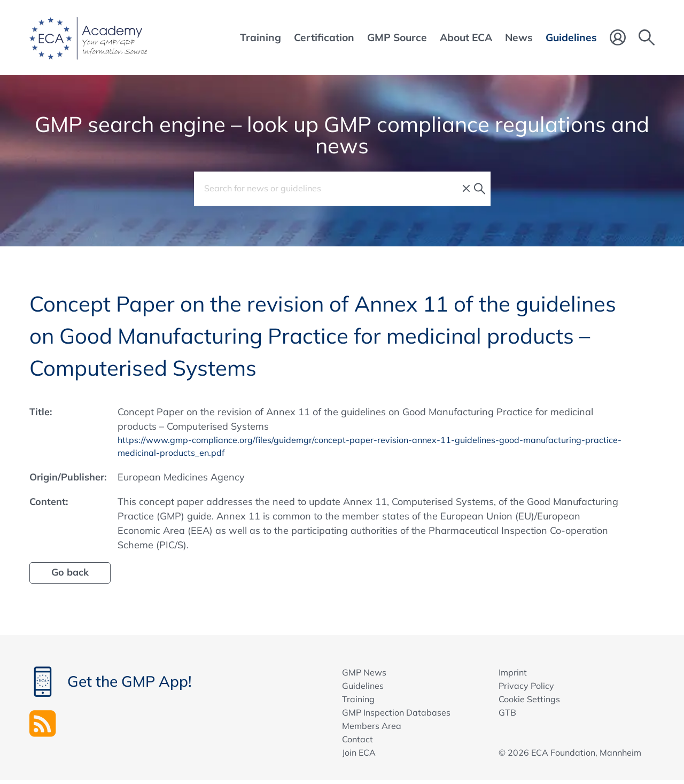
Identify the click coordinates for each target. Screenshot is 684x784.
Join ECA (359, 755)
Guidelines (363, 688)
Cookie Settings (529, 702)
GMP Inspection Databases (396, 715)
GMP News (364, 675)
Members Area (372, 728)
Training (358, 702)
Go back (70, 575)
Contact (357, 742)
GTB (507, 715)
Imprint (513, 675)
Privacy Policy (526, 688)
